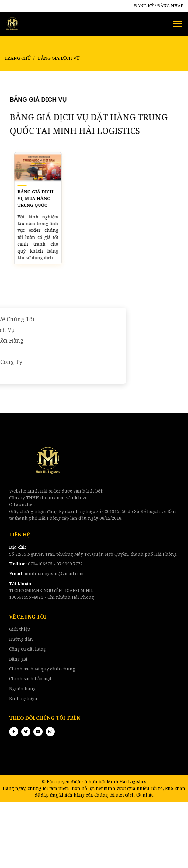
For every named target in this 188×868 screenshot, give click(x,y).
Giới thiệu (20, 629)
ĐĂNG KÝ (144, 6)
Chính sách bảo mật (30, 678)
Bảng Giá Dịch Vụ (59, 58)
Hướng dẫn (21, 639)
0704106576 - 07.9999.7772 (46, 564)
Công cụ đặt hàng (28, 649)
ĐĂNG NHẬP (170, 6)
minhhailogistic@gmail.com (46, 574)
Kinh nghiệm (23, 698)
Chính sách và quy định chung (42, 669)
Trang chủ (18, 58)
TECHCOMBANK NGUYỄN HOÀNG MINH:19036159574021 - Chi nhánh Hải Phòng (52, 590)
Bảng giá (18, 659)
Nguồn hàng (22, 689)
